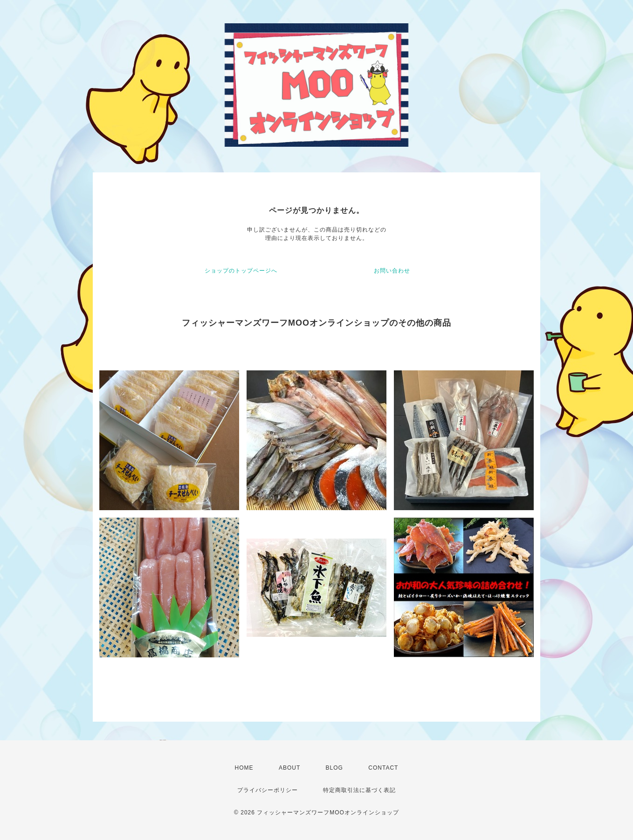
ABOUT (289, 768)
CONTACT (383, 768)
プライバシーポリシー (268, 790)
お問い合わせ (392, 271)
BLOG (334, 768)
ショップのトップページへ (241, 271)
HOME (244, 768)
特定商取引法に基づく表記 (359, 790)
